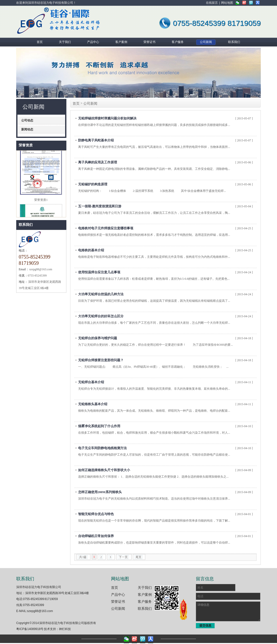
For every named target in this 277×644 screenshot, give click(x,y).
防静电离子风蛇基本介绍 (96, 140)
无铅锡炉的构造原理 (93, 184)
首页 (76, 104)
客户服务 (145, 602)
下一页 (123, 557)
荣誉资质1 (41, 201)
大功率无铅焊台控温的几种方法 (101, 294)
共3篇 (83, 557)
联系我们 (26, 225)
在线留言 (212, 3)
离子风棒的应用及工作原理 (98, 162)
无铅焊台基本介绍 (91, 382)
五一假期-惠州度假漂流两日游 (100, 206)
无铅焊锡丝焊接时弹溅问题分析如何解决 (107, 118)
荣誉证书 (118, 602)
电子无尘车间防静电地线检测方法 (102, 448)
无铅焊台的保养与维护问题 (98, 338)
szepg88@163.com (40, 611)
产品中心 (118, 595)
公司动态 (27, 120)
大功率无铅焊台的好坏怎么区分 (101, 316)
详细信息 (228, 611)
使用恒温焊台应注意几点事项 (99, 272)
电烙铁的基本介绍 (91, 250)
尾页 (138, 557)
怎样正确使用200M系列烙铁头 (100, 492)
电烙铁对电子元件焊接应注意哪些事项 (106, 228)
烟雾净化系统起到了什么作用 (99, 426)
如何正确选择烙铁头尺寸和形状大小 (104, 470)
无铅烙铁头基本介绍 (93, 404)
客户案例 (145, 595)
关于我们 (145, 588)
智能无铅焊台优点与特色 (96, 514)
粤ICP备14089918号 (30, 629)
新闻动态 (27, 129)
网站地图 (227, 3)
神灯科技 (65, 629)
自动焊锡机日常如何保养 (96, 536)
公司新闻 (90, 104)
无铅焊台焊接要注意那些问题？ (101, 360)
